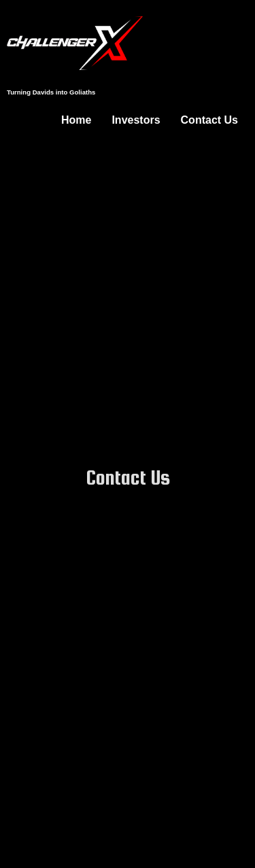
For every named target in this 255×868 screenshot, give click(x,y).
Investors (136, 120)
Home (76, 120)
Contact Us (209, 120)
